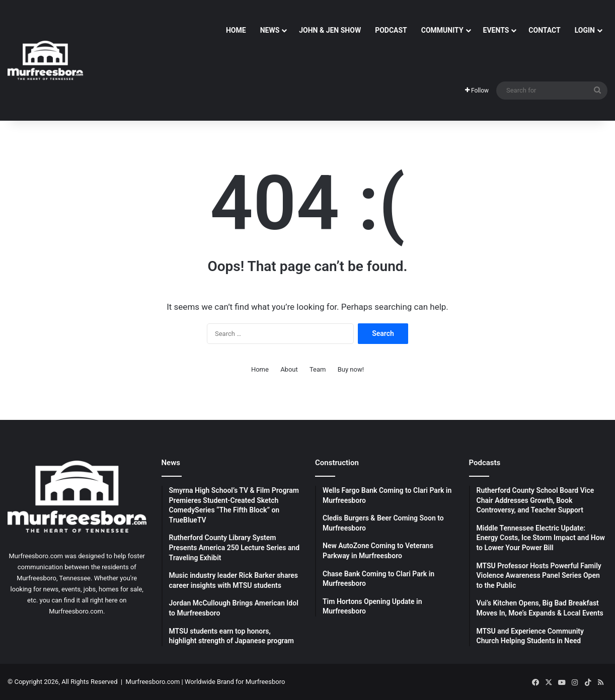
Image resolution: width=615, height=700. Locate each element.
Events (496, 30)
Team (318, 369)
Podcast (391, 30)
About (289, 369)
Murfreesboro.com (153, 682)
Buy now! (351, 369)
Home (236, 30)
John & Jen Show (330, 30)
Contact (544, 30)
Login (585, 30)
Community (442, 30)
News (270, 30)
